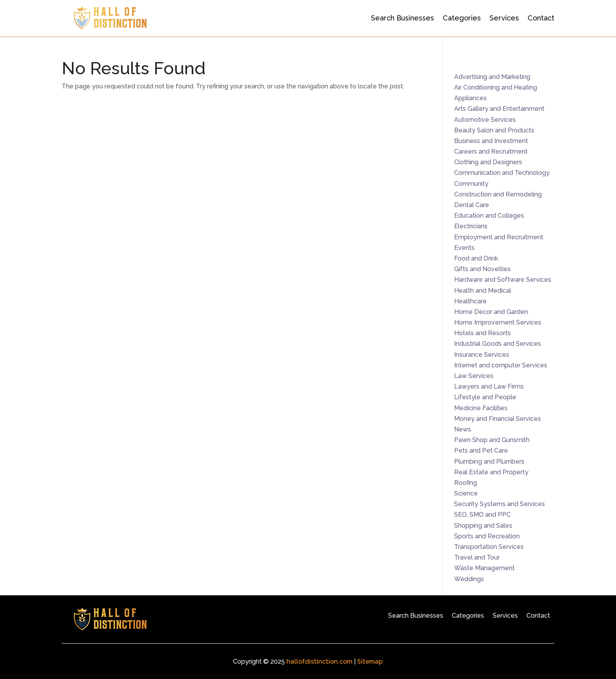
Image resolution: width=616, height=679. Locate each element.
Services (504, 18)
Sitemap (370, 662)
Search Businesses (402, 18)
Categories (462, 18)
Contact (541, 18)
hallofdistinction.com (319, 662)
